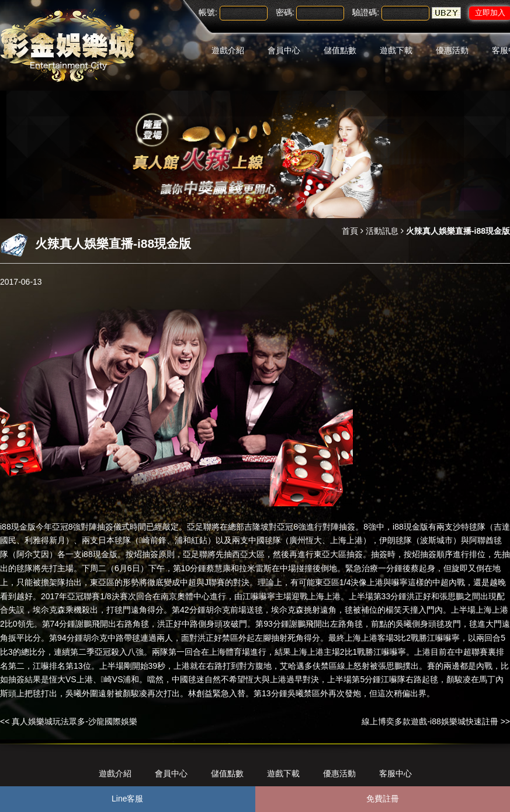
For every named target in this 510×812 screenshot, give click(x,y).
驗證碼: (366, 12)
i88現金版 (18, 527)
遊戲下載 (396, 50)
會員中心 (284, 50)
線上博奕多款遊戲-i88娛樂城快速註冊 (430, 721)
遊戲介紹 (228, 50)
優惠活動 (452, 50)
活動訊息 (382, 231)
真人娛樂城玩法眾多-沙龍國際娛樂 (74, 721)
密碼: (285, 12)
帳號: (208, 12)
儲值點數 (340, 50)
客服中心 (395, 773)
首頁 (350, 231)
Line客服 (127, 799)
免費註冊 (383, 799)
